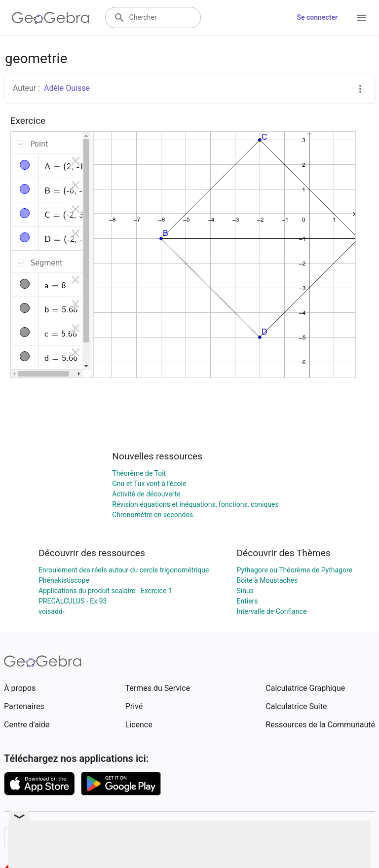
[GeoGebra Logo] (51, 18)
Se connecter (317, 17)
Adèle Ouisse (67, 88)
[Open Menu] (361, 18)
